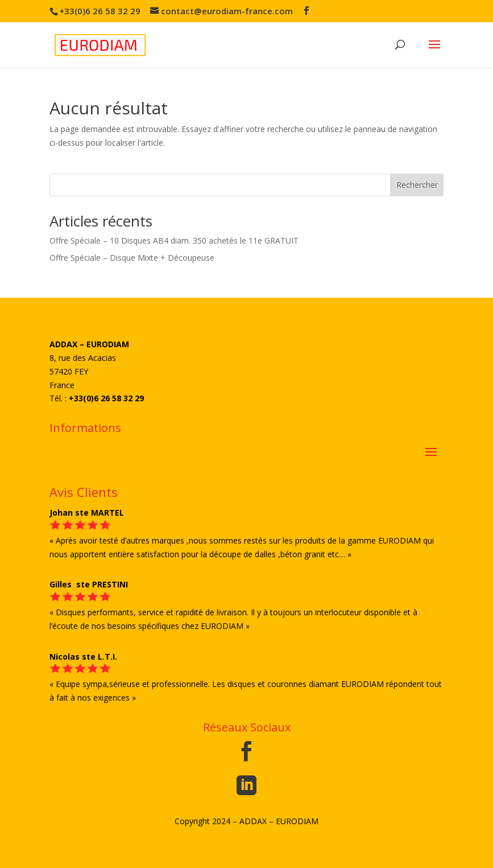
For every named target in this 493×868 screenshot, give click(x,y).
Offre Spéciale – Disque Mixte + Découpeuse (132, 258)
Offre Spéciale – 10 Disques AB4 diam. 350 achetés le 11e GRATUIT (174, 240)
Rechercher (417, 185)
